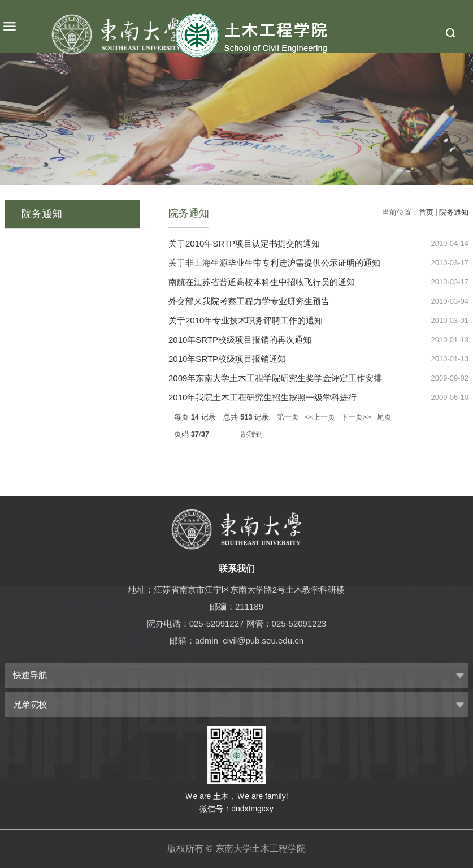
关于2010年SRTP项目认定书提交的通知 (244, 243)
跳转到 (253, 434)
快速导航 (30, 675)
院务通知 (454, 212)
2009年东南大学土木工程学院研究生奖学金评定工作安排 (275, 378)
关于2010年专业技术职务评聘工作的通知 (246, 320)
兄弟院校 (30, 704)
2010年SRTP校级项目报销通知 (227, 359)
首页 (426, 212)
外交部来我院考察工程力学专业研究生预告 (249, 301)
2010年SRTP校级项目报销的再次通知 (240, 340)
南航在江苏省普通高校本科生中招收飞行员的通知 (262, 282)
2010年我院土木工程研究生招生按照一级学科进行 (262, 397)
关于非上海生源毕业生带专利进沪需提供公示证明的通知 (274, 263)
